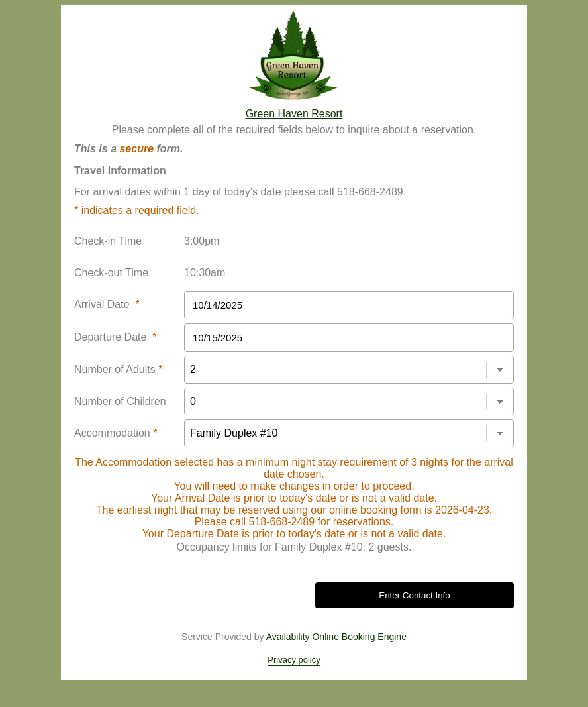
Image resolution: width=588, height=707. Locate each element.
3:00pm (202, 241)
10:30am (205, 273)
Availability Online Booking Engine (336, 637)
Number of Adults (118, 369)
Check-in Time (108, 241)
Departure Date (116, 337)
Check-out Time (111, 273)
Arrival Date (107, 304)
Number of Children (120, 401)
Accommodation (116, 433)
